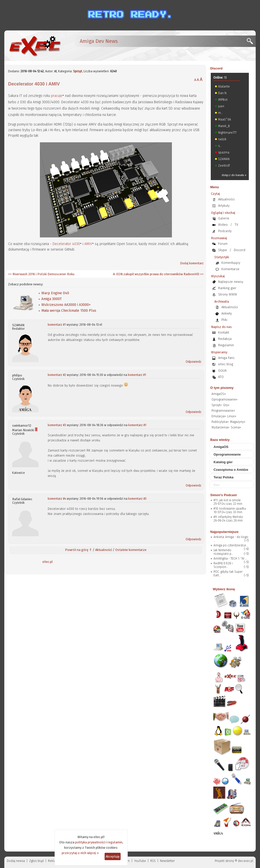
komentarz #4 (57, 499)
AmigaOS (221, 447)
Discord (216, 68)
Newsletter (167, 861)
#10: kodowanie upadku (230, 509)
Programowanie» (223, 411)
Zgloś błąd (36, 861)
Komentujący (231, 263)
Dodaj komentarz (192, 263)
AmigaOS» (219, 394)
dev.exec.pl (246, 861)
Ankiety (227, 313)
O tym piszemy (222, 388)
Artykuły (224, 206)
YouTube (140, 861)
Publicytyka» (220, 422)
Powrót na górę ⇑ (78, 550)
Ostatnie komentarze (131, 550)
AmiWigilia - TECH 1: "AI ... (230, 559)
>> (201, 274)
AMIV (88, 244)
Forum (223, 244)
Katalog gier (223, 462)
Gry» (226, 405)
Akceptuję (113, 856)
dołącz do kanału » (234, 175)
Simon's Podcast (223, 495)
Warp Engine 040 (55, 293)
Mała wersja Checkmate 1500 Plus (69, 311)
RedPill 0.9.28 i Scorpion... (223, 565)
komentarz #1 (57, 325)
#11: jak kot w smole (227, 500)
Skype (223, 250)
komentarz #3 (57, 425)
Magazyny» (238, 422)
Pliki (224, 320)
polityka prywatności (90, 842)
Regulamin (226, 345)
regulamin (115, 842)
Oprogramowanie (227, 454)
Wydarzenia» (220, 427)
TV (236, 225)
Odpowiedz (193, 362)
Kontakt (224, 332)
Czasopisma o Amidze (231, 470)
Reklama (54, 861)
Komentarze (230, 269)
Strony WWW (228, 294)
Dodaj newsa (16, 861)
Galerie (224, 218)
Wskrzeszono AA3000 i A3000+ (66, 305)
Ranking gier (227, 288)
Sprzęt (78, 71)
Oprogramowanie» (224, 400)
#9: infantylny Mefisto (228, 517)
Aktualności (104, 550)
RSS (153, 861)
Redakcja (225, 339)
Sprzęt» (217, 405)
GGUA (222, 370)
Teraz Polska (224, 477)
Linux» (232, 416)
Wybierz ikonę (224, 589)
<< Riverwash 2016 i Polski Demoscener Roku (41, 274)
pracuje (57, 96)
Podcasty (225, 231)
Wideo (223, 225)
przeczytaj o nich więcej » (80, 853)
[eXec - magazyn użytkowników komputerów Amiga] (35, 46)
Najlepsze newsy (231, 282)
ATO (221, 377)
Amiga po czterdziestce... (231, 545)
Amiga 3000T (52, 299)
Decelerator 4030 (66, 244)
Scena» (236, 427)
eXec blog (226, 364)
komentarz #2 (57, 375)
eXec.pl (48, 562)
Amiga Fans (226, 358)
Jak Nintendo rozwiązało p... (223, 552)
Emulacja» (219, 416)
